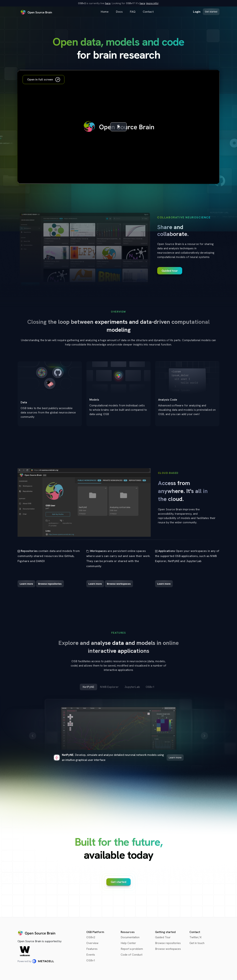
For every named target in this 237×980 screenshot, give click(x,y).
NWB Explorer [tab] (109, 687)
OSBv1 (91, 960)
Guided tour (170, 271)
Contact (148, 12)
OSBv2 (91, 937)
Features (92, 949)
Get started (211, 12)
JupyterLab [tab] (132, 687)
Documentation (130, 937)
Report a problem (132, 949)
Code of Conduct (132, 955)
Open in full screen (44, 80)
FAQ (133, 12)
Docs (119, 12)
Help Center (128, 943)
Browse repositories (168, 943)
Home (105, 12)
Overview (92, 943)
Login (197, 12)
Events (91, 955)
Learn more (175, 757)
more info (152, 3)
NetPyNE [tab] (88, 687)
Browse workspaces (168, 949)
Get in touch (197, 943)
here (108, 3)
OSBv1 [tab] (150, 687)
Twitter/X (195, 937)
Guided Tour (163, 937)
